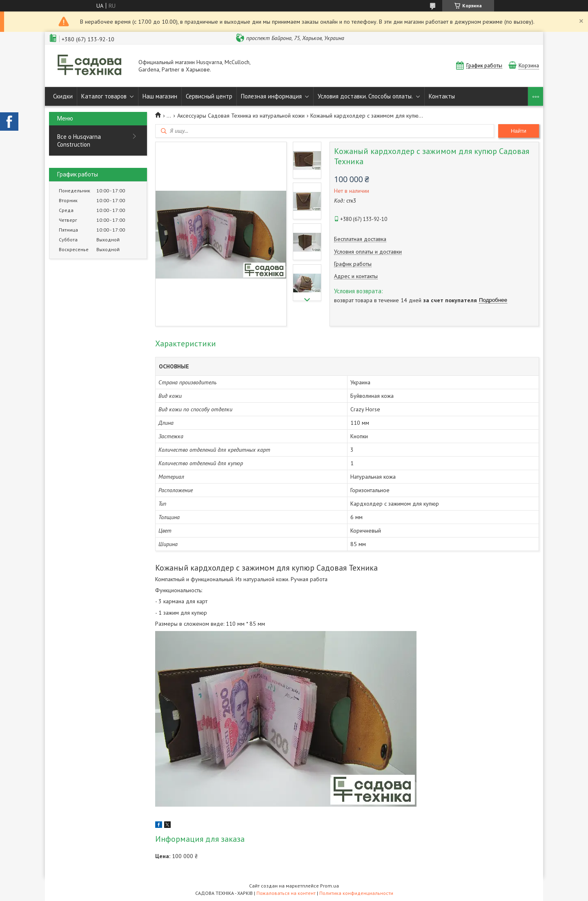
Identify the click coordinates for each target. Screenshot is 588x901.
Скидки (63, 96)
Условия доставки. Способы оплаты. (365, 96)
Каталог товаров (104, 96)
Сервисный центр (209, 96)
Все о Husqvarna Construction (79, 141)
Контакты (442, 96)
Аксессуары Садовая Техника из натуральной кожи (241, 116)
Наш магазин (160, 96)
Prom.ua (330, 886)
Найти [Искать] (519, 131)
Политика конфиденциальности (356, 893)
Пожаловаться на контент (286, 893)
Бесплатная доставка (360, 239)
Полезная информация (271, 96)
